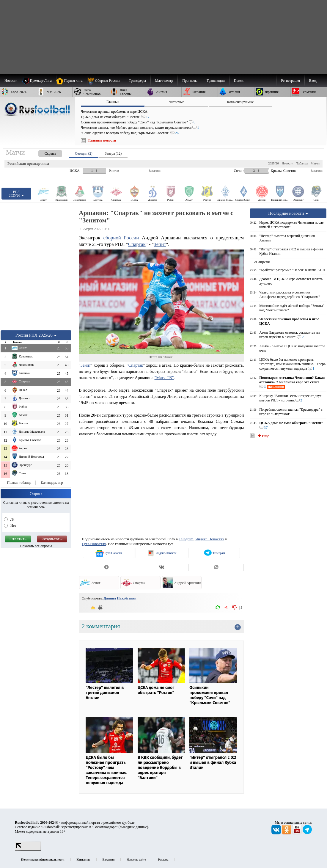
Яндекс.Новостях (210, 539)
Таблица (302, 163)
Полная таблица (19, 483)
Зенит (160, 244)
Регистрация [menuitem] (290, 81)
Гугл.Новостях (94, 544)
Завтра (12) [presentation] (113, 153)
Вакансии (109, 860)
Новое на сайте (136, 860)
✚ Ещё (263, 436)
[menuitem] (106, 81)
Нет (13, 525)
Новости (288, 163)
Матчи (315, 163)
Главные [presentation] (113, 102)
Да (12, 519)
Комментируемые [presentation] (240, 102)
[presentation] (44, 152)
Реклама (163, 860)
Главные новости (102, 140)
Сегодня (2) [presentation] (84, 153)
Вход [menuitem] (313, 81)
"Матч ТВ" (164, 378)
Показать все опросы (36, 546)
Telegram (186, 539)
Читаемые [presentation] (176, 102)
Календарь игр (52, 483)
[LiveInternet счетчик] (28, 850)
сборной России (121, 238)
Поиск (239, 81)
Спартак (137, 244)
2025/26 (273, 163)
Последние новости (288, 213)
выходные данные (133, 827)
